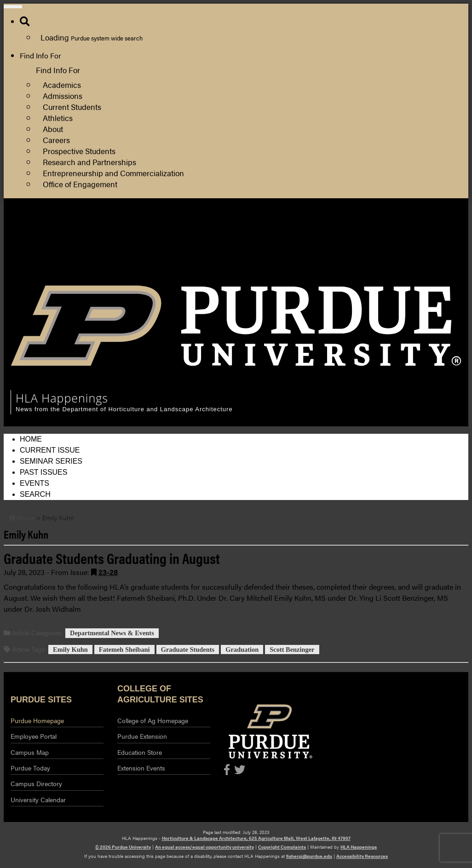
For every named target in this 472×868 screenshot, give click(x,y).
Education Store (140, 752)
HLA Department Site (423, 227)
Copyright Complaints (282, 847)
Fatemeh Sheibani (124, 650)
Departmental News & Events (112, 633)
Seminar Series (51, 461)
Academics (62, 84)
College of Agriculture (424, 239)
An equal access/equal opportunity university (204, 847)
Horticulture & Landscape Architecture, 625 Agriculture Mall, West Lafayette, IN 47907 (256, 838)
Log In (398, 261)
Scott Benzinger (292, 650)
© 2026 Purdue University (123, 847)
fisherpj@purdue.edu (309, 856)
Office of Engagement (80, 184)
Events (35, 483)
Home (31, 439)
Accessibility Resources (362, 856)
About (53, 129)
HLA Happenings (359, 847)
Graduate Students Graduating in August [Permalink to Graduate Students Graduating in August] (112, 558)
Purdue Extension (417, 250)
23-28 (108, 572)
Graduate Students (188, 650)
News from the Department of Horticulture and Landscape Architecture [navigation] (124, 409)
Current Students (72, 106)
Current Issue (50, 450)
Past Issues (43, 472)
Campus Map (30, 752)
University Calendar (38, 799)
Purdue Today (30, 768)
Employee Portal (34, 736)
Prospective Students (79, 151)
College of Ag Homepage (153, 720)
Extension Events (141, 768)
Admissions (63, 95)
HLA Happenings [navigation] (62, 398)
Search (35, 494)
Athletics (58, 118)
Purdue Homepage (37, 720)
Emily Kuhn (70, 650)
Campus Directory (36, 783)
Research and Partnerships (89, 162)
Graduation (242, 650)
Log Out (401, 272)
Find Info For (40, 55)
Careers (56, 140)
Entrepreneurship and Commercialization (113, 173)
